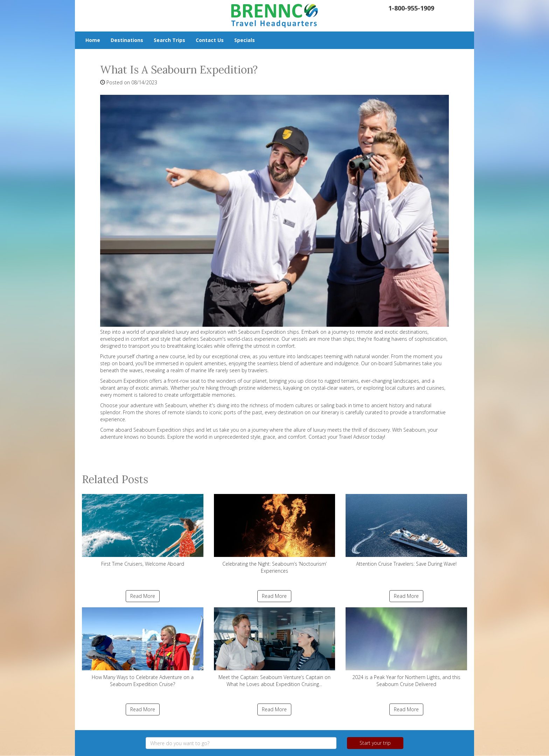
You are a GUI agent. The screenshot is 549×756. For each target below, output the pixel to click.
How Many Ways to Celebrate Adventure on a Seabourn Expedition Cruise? (143, 647)
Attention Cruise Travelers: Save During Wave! (406, 531)
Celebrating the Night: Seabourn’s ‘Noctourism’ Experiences (275, 534)
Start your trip (375, 743)
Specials (245, 40)
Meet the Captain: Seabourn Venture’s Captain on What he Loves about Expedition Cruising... (275, 647)
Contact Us (210, 40)
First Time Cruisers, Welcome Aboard (143, 531)
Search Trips (169, 40)
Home (93, 40)
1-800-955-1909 (411, 8)
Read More (143, 596)
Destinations (127, 40)
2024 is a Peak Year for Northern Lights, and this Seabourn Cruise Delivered (406, 647)
